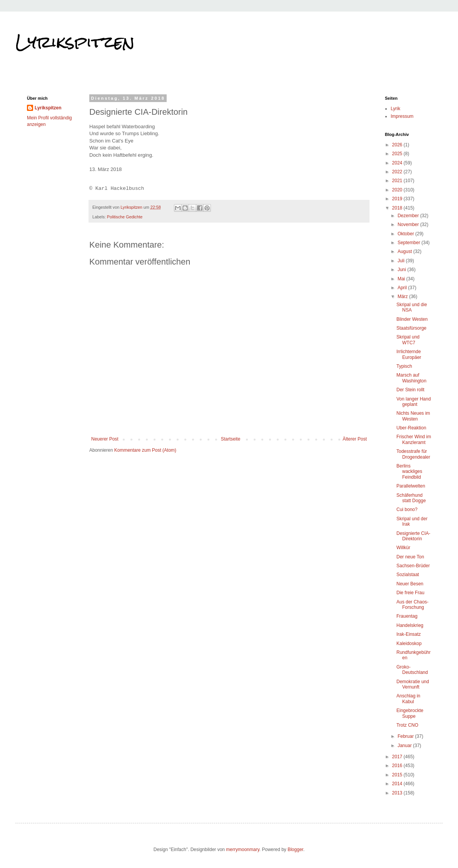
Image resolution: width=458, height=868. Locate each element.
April (403, 288)
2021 (398, 181)
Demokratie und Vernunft (413, 684)
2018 (398, 208)
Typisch (404, 366)
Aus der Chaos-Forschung (412, 605)
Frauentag (407, 616)
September (410, 243)
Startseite (231, 439)
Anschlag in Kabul (408, 699)
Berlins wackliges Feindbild (409, 472)
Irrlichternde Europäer (409, 354)
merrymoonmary (242, 850)
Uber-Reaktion (411, 428)
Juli (402, 261)
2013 (398, 793)
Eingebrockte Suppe (410, 713)
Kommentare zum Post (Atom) (145, 450)
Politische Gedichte (125, 217)
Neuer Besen (410, 584)
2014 (398, 784)
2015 (398, 775)
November (409, 225)
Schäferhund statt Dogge (411, 498)
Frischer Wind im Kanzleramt (414, 439)
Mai (402, 279)
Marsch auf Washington (411, 378)
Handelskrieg (410, 625)
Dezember (409, 216)
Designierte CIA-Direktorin (413, 536)
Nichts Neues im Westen (413, 416)
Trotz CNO (407, 725)
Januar (405, 746)
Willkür (403, 548)
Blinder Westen (412, 319)
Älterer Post (355, 439)
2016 (398, 766)
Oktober (406, 234)
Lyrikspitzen (75, 42)
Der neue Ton (410, 557)
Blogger (295, 850)
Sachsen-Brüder (413, 566)
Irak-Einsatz (409, 634)
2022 (398, 172)
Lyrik (395, 109)
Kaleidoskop (409, 643)
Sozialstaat (408, 575)
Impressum (402, 116)
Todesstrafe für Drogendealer (413, 454)
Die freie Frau (410, 593)
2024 (398, 163)
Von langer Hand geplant (414, 402)
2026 (398, 145)
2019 (398, 199)
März (403, 297)
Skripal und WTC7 (408, 340)
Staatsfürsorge (411, 328)
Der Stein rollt (410, 390)
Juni (402, 270)
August (405, 251)
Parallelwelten (411, 486)
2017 (398, 757)
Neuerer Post (105, 439)
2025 (398, 154)
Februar (406, 736)
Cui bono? (407, 509)
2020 (398, 190)
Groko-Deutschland (412, 670)
